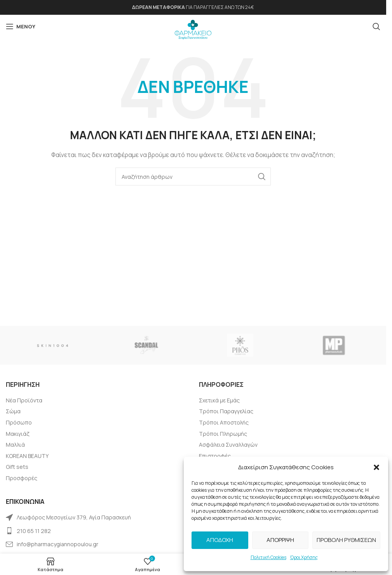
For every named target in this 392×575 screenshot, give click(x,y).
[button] (376, 467)
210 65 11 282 (34, 531)
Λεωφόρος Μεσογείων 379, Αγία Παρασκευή (74, 517)
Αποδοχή (220, 540)
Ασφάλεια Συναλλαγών (228, 445)
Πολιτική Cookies (268, 557)
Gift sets (17, 467)
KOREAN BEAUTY (27, 456)
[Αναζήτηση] (376, 26)
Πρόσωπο (19, 422)
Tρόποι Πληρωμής (223, 434)
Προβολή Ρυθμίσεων (346, 540)
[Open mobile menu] (21, 26)
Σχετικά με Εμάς (219, 400)
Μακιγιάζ (18, 434)
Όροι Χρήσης (304, 557)
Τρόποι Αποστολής (224, 422)
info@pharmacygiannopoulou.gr (57, 544)
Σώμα (13, 411)
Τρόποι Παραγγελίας (226, 411)
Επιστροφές (215, 456)
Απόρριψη (280, 540)
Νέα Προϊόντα (24, 400)
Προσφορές (22, 478)
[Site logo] (193, 27)
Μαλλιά (15, 445)
